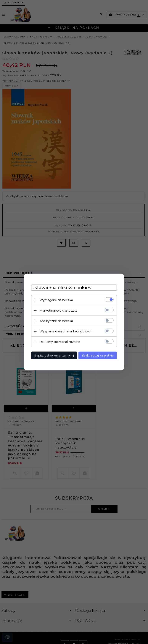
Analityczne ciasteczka (56, 321)
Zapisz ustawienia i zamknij (54, 355)
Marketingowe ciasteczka (58, 311)
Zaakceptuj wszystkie (98, 355)
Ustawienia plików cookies (61, 288)
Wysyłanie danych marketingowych (66, 331)
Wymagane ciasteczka (56, 300)
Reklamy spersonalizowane (60, 342)
